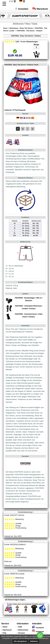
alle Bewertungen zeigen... (16, 600)
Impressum (7, 630)
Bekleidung (14, 28)
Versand (21, 633)
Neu (28, 24)
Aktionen (18, 24)
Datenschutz (23, 630)
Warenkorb (40, 9)
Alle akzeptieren (20, 641)
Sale (35, 24)
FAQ (4, 633)
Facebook (38, 628)
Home (5, 28)
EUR (11, 1)
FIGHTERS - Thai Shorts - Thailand (30, 31)
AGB (20, 627)
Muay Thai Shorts (26, 28)
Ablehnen (34, 641)
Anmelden (22, 9)
